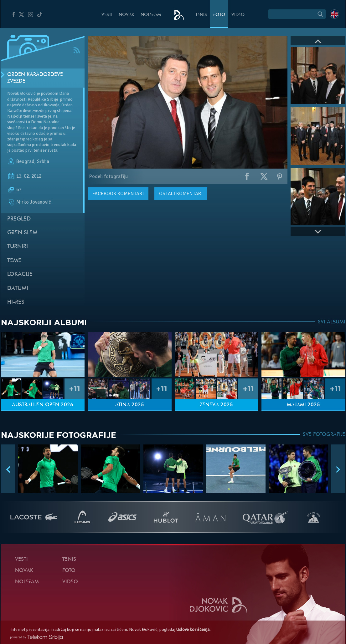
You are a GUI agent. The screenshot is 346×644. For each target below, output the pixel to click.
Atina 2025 (130, 405)
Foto (219, 15)
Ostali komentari (181, 194)
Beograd (25, 161)
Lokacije (20, 274)
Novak (127, 15)
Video (238, 15)
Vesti (107, 15)
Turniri (18, 247)
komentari (118, 194)
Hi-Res (16, 302)
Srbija (43, 161)
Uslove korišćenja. (193, 629)
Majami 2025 (303, 405)
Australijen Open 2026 (43, 405)
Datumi (18, 289)
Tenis (201, 15)
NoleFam (151, 15)
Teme (14, 261)
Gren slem (22, 233)
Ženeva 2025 (216, 405)
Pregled (19, 219)
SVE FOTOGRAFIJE (324, 435)
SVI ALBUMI (332, 322)
